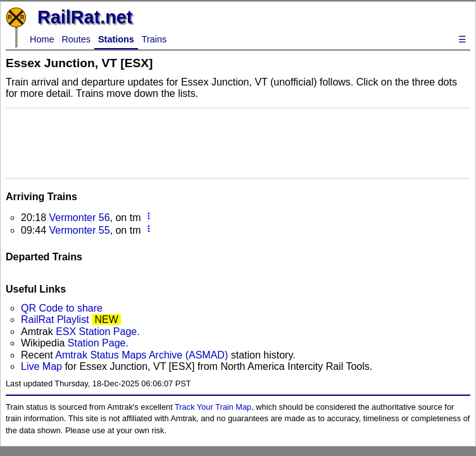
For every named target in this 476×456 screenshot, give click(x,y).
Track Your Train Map (213, 407)
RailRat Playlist (55, 320)
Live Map (43, 366)
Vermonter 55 (79, 230)
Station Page (97, 343)
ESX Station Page (96, 332)
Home (42, 39)
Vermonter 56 (79, 218)
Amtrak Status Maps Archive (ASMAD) (141, 355)
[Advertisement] (238, 142)
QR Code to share (62, 308)
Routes (76, 39)
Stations (116, 39)
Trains (154, 39)
